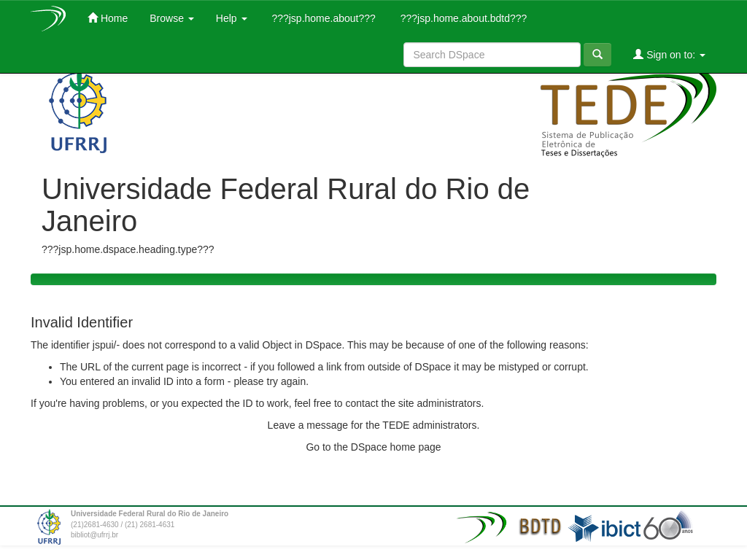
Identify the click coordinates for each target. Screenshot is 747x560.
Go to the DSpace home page (373, 447)
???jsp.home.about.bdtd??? (462, 18)
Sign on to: (669, 54)
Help (232, 18)
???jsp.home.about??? (322, 18)
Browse (172, 18)
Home (108, 18)
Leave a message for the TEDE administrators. (374, 425)
